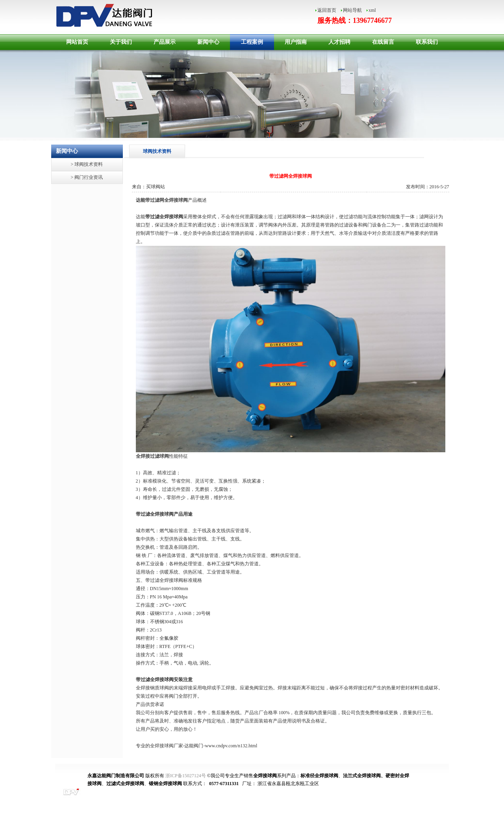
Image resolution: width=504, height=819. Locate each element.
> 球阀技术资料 (87, 164)
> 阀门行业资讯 (87, 177)
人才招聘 (339, 42)
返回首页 (327, 10)
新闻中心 (208, 42)
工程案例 (252, 42)
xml (372, 10)
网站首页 (77, 42)
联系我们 (427, 42)
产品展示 (165, 42)
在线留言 (383, 42)
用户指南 (296, 42)
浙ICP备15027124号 (186, 776)
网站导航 (352, 10)
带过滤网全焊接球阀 (167, 200)
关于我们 (121, 42)
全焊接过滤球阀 (152, 456)
